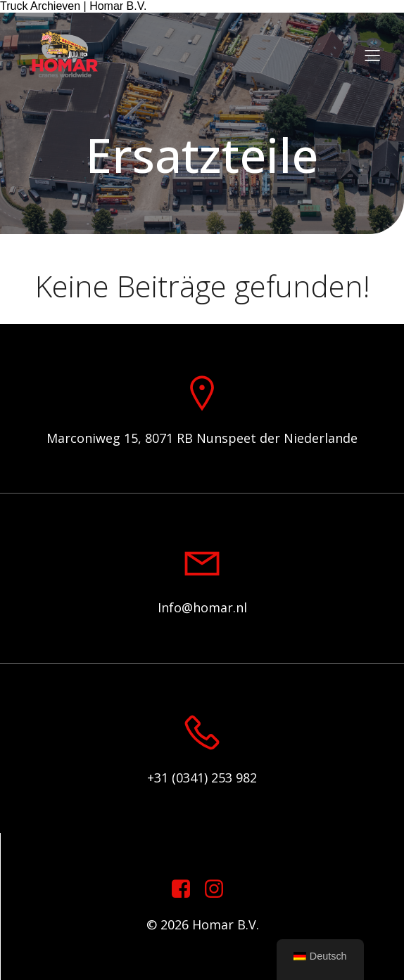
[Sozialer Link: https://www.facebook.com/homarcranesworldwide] (186, 889)
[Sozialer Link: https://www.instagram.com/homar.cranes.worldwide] (219, 889)
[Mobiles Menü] (372, 55)
